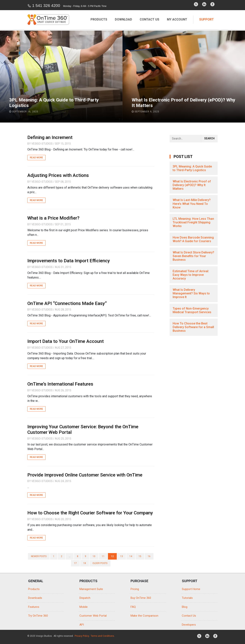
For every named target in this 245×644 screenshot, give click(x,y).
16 (149, 556)
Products (99, 19)
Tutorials (187, 598)
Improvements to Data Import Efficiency (69, 261)
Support (207, 19)
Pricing (135, 589)
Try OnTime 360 (38, 616)
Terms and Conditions (102, 636)
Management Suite (91, 589)
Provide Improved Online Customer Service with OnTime (85, 475)
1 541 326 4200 (46, 5)
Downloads (35, 598)
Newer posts (39, 556)
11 (103, 556)
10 (94, 556)
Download (123, 19)
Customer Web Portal (93, 616)
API (82, 625)
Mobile (84, 607)
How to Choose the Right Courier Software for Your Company (90, 513)
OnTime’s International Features (60, 384)
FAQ (133, 607)
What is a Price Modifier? (53, 218)
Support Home (191, 589)
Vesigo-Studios (42, 144)
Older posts (100, 563)
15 (140, 556)
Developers (189, 625)
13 (122, 556)
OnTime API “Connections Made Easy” (67, 303)
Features (34, 607)
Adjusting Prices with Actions (58, 175)
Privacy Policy (82, 636)
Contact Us (149, 19)
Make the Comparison (144, 616)
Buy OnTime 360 (141, 598)
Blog (185, 607)
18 (85, 563)
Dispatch (85, 598)
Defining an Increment (50, 137)
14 (131, 556)
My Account (177, 19)
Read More (36, 158)
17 (75, 563)
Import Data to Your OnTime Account (66, 341)
